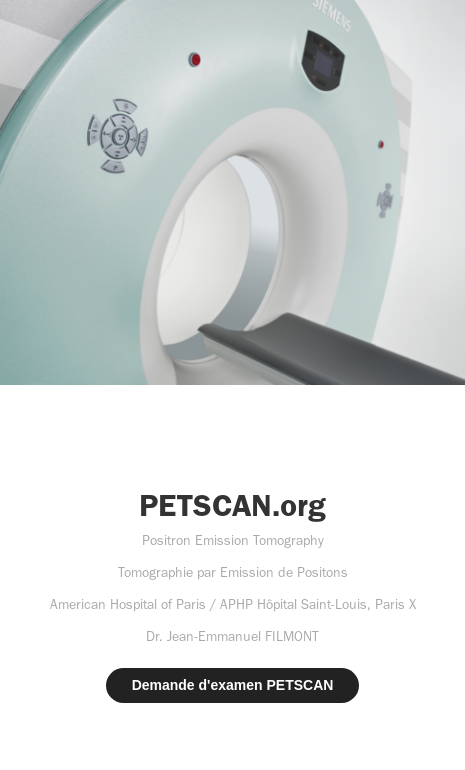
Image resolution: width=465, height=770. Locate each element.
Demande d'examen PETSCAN (233, 685)
